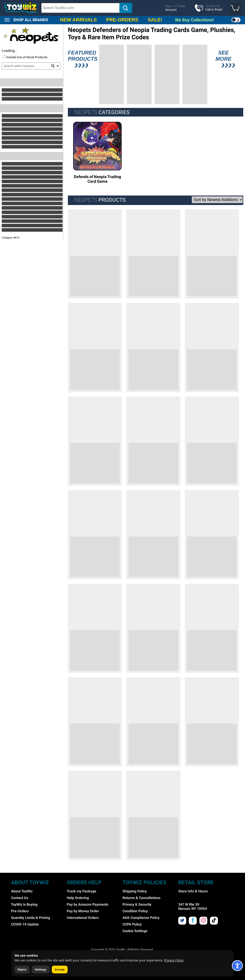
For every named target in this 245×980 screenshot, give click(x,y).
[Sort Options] (217, 200)
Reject (22, 970)
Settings (41, 970)
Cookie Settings (135, 931)
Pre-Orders (20, 911)
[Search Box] (80, 8)
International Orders (83, 918)
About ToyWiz (22, 891)
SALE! (155, 20)
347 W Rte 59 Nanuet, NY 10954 (193, 907)
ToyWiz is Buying (24, 904)
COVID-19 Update (25, 924)
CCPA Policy (132, 924)
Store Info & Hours (193, 891)
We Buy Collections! (194, 20)
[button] (236, 8)
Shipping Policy (135, 891)
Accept (60, 970)
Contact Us (20, 898)
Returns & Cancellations (141, 898)
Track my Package (82, 891)
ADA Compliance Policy (141, 918)
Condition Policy (135, 911)
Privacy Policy (174, 960)
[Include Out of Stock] (4, 57)
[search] (106, 8)
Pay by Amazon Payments (87, 904)
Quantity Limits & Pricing (31, 918)
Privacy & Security (137, 904)
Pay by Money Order (83, 911)
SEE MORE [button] (223, 60)
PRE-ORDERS (122, 20)
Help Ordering (78, 898)
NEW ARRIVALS (78, 20)
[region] (122, 8)
